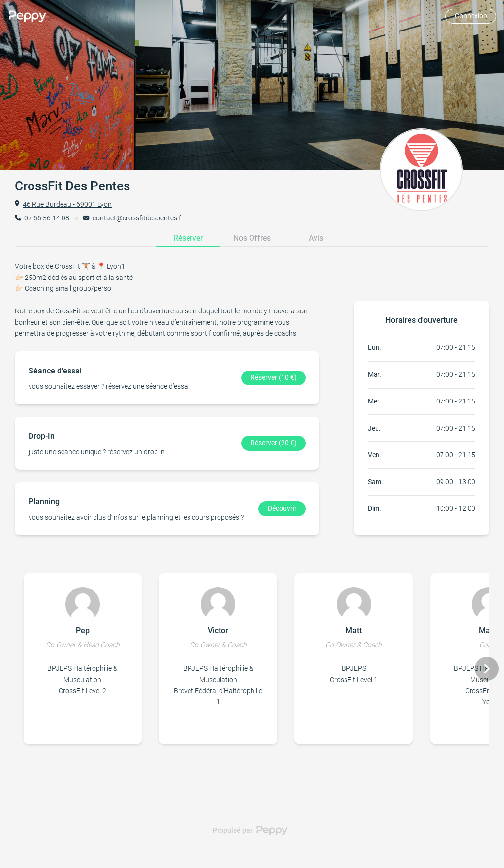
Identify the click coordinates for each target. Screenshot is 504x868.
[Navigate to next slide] (487, 669)
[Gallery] (252, 669)
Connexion (471, 16)
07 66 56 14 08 (47, 218)
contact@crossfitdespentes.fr (138, 218)
